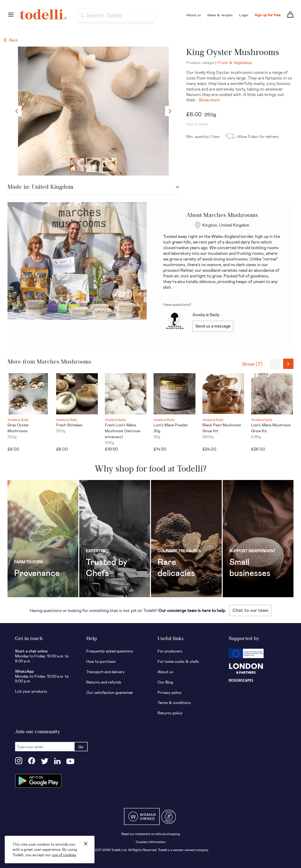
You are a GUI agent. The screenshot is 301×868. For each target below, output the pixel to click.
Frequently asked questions (110, 651)
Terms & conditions (174, 702)
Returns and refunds (104, 682)
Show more (209, 100)
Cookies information (151, 842)
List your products (31, 691)
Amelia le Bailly (206, 315)
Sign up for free (268, 15)
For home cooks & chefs (178, 661)
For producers (170, 651)
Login (244, 15)
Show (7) (252, 364)
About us (194, 15)
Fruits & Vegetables (235, 62)
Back (11, 40)
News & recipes (220, 15)
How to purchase (101, 661)
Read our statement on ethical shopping (151, 834)
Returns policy (170, 713)
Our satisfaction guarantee (109, 692)
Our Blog (165, 682)
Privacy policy (170, 692)
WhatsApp (24, 671)
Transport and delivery (105, 672)
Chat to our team (250, 610)
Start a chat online (31, 651)
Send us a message (213, 326)
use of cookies (64, 855)
